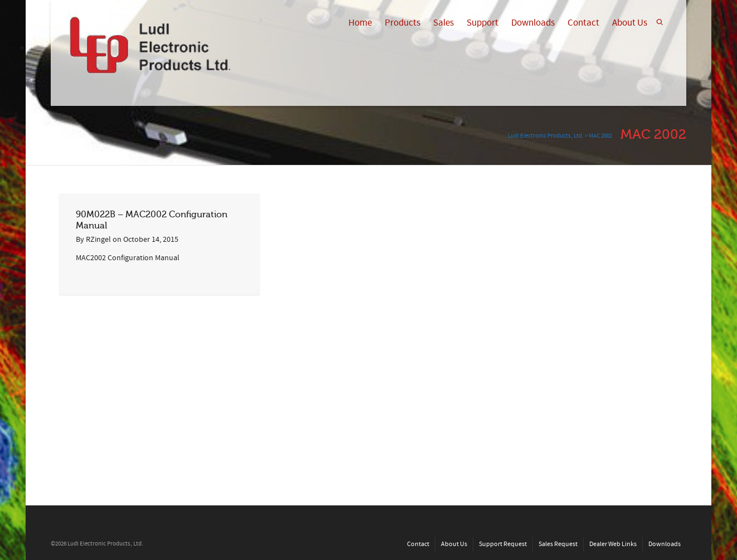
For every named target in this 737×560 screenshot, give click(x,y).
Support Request (503, 544)
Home (360, 23)
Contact (583, 23)
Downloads (533, 23)
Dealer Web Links (613, 544)
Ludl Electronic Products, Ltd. (546, 136)
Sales (443, 23)
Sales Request (558, 544)
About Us (630, 23)
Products (403, 23)
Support (483, 23)
